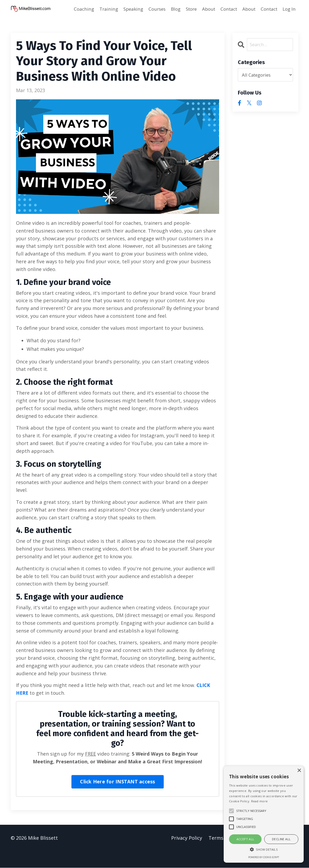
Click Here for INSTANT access (117, 782)
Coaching (71, 9)
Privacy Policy (186, 838)
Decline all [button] (281, 839)
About (203, 9)
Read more (260, 801)
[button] (264, 849)
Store (184, 9)
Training (97, 9)
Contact (224, 9)
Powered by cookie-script (264, 857)
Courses (148, 9)
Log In (289, 9)
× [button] (299, 771)
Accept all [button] (245, 839)
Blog (167, 9)
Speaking (123, 9)
